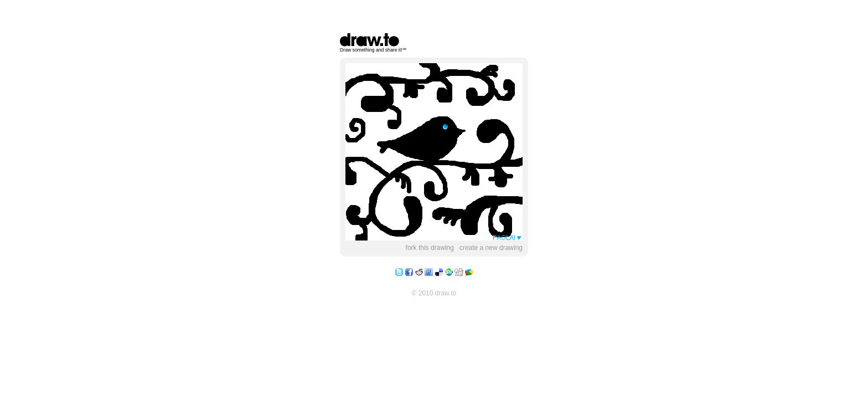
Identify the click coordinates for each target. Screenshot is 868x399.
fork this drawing (430, 248)
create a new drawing (491, 248)
